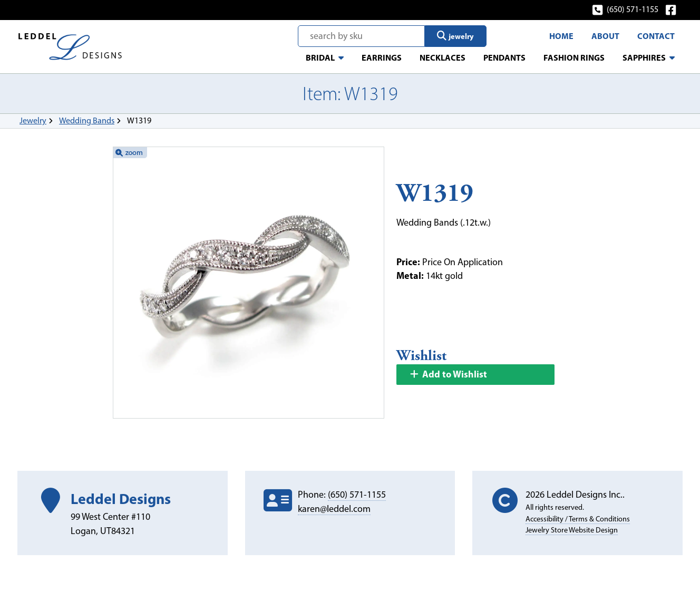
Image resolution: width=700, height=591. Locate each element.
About (605, 36)
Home (561, 36)
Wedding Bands (87, 120)
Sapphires (644, 57)
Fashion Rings (574, 57)
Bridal (320, 57)
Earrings (382, 57)
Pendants (504, 57)
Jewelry (33, 120)
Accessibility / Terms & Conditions (578, 519)
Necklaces (443, 57)
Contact (656, 36)
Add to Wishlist (448, 374)
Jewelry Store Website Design (572, 530)
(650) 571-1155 (626, 9)
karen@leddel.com (334, 509)
